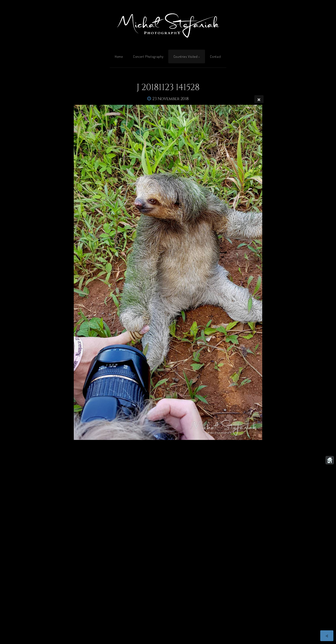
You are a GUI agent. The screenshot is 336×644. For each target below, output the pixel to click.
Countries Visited (186, 56)
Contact (216, 56)
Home (119, 56)
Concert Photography (148, 56)
